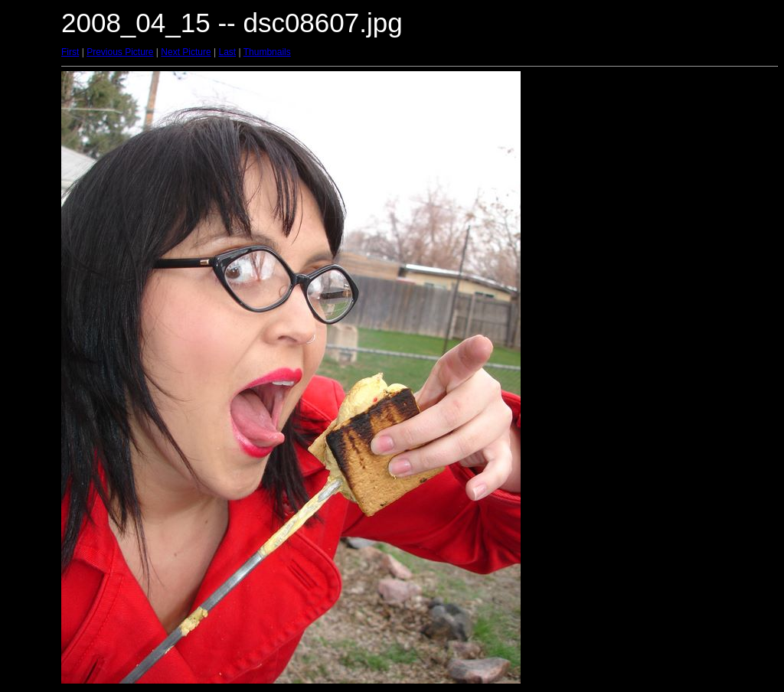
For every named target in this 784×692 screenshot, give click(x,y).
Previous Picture (120, 52)
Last (227, 52)
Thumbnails (267, 52)
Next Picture (186, 52)
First (70, 52)
